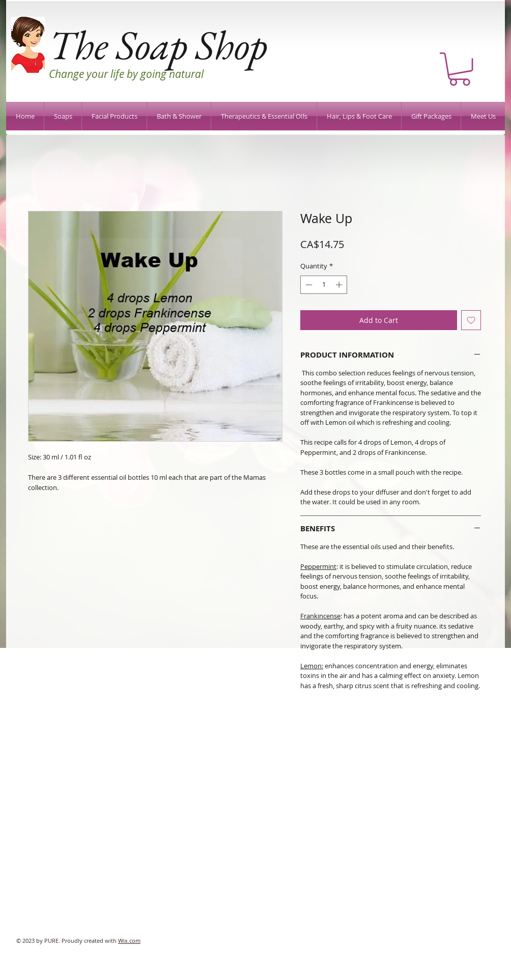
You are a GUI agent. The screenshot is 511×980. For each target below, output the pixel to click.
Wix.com (129, 941)
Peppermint (318, 566)
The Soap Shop (158, 45)
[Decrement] (308, 285)
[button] (460, 69)
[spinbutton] (324, 285)
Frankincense (320, 616)
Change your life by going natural (126, 74)
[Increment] (340, 285)
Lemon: (312, 666)
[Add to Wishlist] (471, 320)
